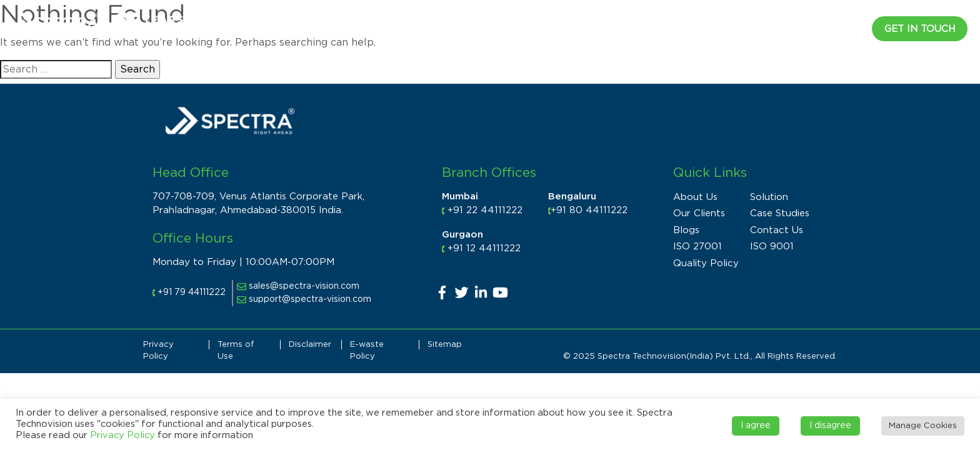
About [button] (501, 27)
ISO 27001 (697, 247)
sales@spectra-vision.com (298, 286)
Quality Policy (706, 263)
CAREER (839, 27)
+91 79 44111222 (192, 292)
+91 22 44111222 (485, 210)
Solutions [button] (627, 27)
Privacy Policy (122, 435)
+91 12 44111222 (484, 248)
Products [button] (699, 27)
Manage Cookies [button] (923, 426)
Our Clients (699, 213)
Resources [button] (773, 27)
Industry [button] (560, 27)
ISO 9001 (772, 247)
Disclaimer (310, 345)
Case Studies (780, 213)
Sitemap (445, 345)
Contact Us (777, 230)
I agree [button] (756, 426)
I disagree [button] (830, 426)
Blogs (686, 230)
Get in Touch (920, 29)
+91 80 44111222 (589, 210)
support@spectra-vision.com (304, 299)
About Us (695, 197)
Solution (769, 197)
